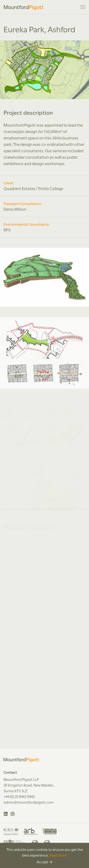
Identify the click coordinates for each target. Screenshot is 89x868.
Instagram (13, 814)
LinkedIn (6, 814)
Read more (58, 855)
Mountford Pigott (24, 8)
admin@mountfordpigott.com (29, 802)
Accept (42, 862)
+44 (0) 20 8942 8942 (19, 796)
